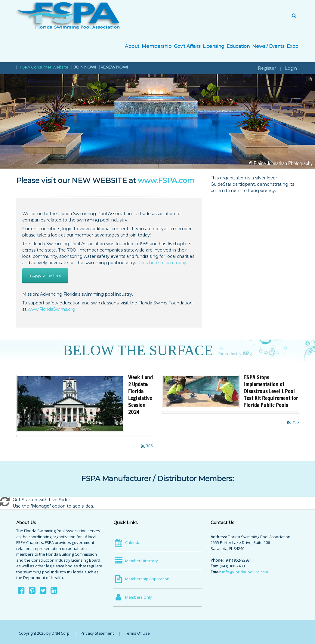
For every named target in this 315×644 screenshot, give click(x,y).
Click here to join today (162, 263)
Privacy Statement (97, 633)
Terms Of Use (137, 633)
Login (291, 68)
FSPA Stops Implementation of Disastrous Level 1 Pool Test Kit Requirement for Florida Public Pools (271, 391)
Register (267, 68)
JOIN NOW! (85, 67)
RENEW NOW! (114, 67)
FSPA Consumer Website (44, 67)
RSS (149, 446)
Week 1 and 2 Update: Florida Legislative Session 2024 (141, 394)
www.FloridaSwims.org (51, 309)
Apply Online (45, 276)
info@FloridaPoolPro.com (245, 572)
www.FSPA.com (166, 180)
